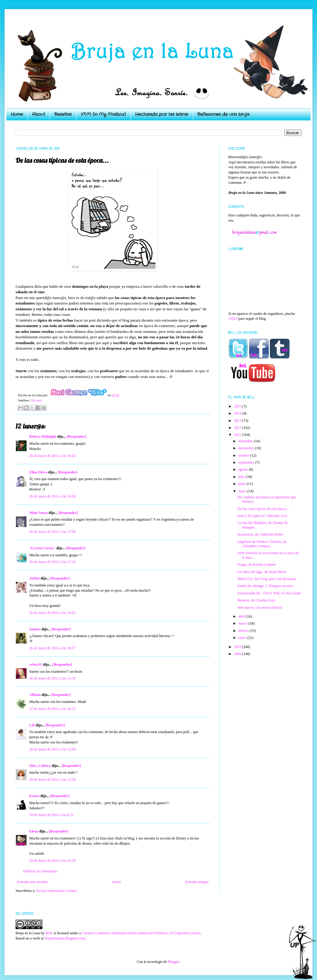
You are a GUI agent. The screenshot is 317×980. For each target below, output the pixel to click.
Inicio (116, 882)
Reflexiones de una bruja (223, 114)
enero (243, 638)
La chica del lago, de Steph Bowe (262, 572)
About (39, 114)
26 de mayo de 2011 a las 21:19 (52, 678)
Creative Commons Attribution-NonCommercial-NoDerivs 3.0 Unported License (141, 933)
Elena (34, 831)
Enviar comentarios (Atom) (56, 891)
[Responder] (76, 437)
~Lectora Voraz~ (42, 548)
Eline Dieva (38, 472)
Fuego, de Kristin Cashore (257, 565)
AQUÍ (233, 319)
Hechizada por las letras (162, 114)
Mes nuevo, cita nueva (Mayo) (260, 608)
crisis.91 (36, 665)
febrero (244, 631)
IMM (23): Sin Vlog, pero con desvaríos (267, 579)
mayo (243, 491)
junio (243, 484)
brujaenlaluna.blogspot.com (65, 938)
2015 (238, 406)
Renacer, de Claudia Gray (256, 600)
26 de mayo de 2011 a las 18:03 (52, 613)
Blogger (173, 962)
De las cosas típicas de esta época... (263, 509)
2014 (238, 413)
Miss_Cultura (40, 766)
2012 (238, 428)
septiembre (247, 462)
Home (17, 114)
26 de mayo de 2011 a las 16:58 (52, 496)
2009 (238, 654)
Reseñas (63, 114)
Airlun (34, 578)
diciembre (246, 441)
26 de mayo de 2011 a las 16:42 (52, 456)
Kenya (34, 796)
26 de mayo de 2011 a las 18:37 (52, 648)
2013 (238, 421)
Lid (32, 725)
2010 (238, 647)
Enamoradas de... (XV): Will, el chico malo (269, 593)
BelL (49, 933)
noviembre (247, 448)
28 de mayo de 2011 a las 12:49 (52, 749)
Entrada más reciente (32, 882)
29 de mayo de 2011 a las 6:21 (52, 815)
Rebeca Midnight (43, 437)
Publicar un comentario (40, 871)
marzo (243, 623)
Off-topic (36, 400)
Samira (35, 629)
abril (242, 616)
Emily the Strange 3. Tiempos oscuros (265, 586)
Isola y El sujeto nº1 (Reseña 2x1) (262, 516)
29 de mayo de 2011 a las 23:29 (52, 861)
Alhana (35, 695)
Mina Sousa (38, 513)
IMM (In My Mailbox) (103, 114)
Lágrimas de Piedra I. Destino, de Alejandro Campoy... (262, 544)
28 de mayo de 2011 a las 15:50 (52, 779)
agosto (244, 469)
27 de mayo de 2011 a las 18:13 (52, 709)
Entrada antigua (197, 882)
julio (242, 477)
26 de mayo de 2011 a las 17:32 (52, 562)
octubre (244, 455)
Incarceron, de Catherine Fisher (260, 534)
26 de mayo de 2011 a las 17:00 (52, 532)
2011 (238, 435)
